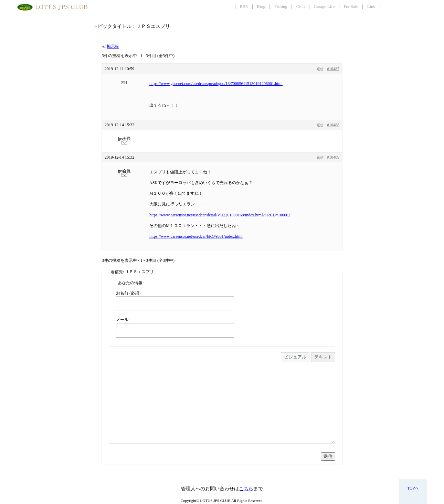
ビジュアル (295, 357)
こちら (246, 489)
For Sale (351, 7)
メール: (123, 320)
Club (301, 7)
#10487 (333, 69)
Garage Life (324, 7)
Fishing (281, 7)
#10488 (333, 125)
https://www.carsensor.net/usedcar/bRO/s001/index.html (196, 236)
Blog (261, 7)
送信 (328, 456)
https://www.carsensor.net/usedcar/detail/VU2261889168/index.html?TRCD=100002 (220, 215)
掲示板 (113, 46)
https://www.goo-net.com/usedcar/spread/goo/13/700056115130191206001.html (216, 84)
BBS (244, 7)
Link (371, 7)
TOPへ (413, 488)
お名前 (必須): (129, 293)
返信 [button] (320, 69)
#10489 (333, 157)
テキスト (323, 357)
